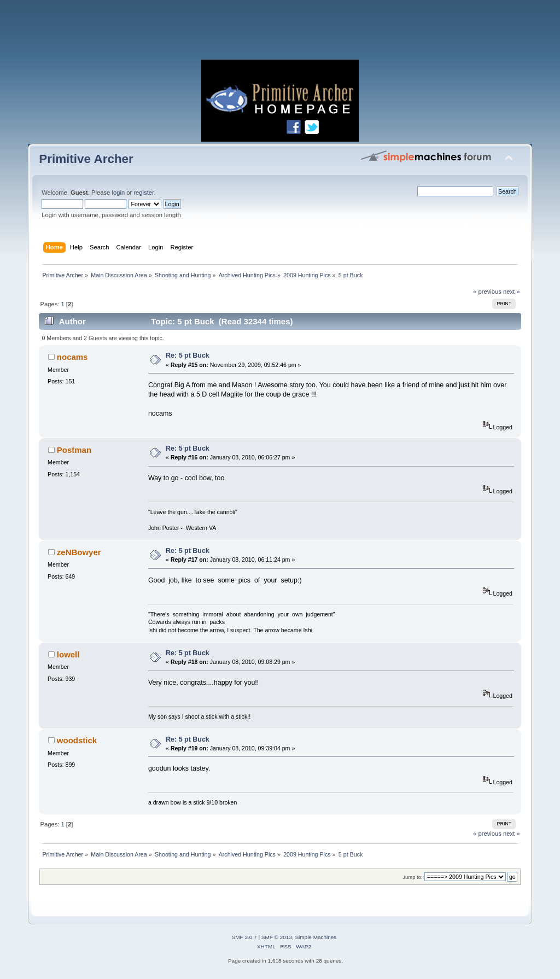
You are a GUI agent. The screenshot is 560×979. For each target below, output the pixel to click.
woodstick (77, 740)
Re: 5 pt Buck (188, 356)
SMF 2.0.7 (244, 937)
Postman (74, 450)
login (118, 193)
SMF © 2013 (277, 937)
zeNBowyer (79, 552)
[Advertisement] (280, 33)
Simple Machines (316, 937)
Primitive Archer (86, 159)
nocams (72, 357)
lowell (68, 654)
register (144, 193)
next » (512, 292)
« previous (487, 292)
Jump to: (413, 877)
